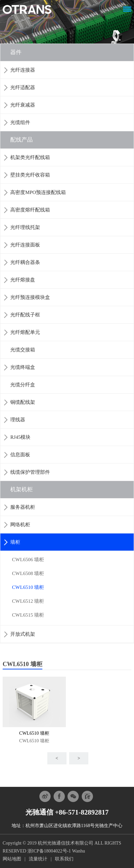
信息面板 (20, 455)
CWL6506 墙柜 (28, 560)
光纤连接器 (23, 70)
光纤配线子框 (25, 315)
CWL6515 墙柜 (28, 615)
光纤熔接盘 (23, 280)
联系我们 (64, 859)
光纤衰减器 (23, 105)
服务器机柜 (23, 507)
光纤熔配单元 (25, 332)
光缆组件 (20, 122)
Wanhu (79, 851)
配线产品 (22, 140)
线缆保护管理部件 (30, 472)
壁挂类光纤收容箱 (30, 175)
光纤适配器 (23, 87)
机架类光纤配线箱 (30, 157)
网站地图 (12, 859)
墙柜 (15, 542)
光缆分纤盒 (23, 385)
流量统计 (38, 859)
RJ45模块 (20, 437)
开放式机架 (23, 634)
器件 (16, 52)
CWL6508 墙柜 (28, 573)
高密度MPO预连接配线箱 (38, 192)
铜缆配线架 (23, 402)
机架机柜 (22, 489)
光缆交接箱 (23, 350)
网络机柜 (20, 525)
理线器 (18, 420)
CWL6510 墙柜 (28, 587)
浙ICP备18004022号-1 (49, 851)
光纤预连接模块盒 (30, 297)
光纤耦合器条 (25, 262)
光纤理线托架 (25, 227)
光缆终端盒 (23, 367)
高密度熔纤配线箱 (30, 210)
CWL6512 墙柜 (28, 601)
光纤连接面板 (25, 245)
